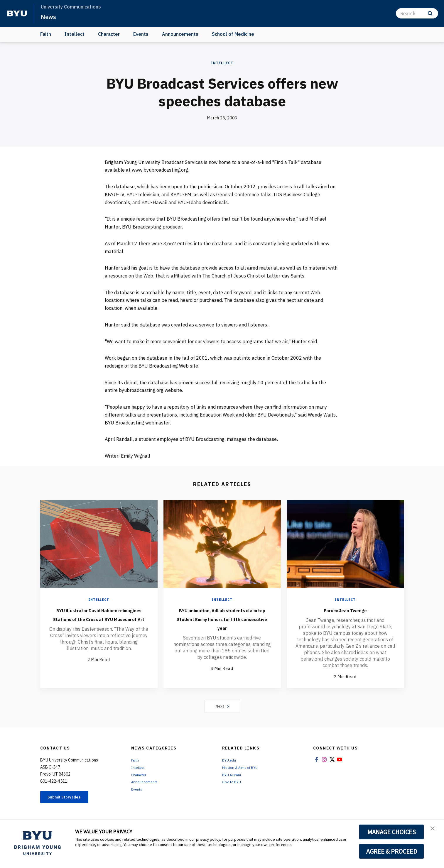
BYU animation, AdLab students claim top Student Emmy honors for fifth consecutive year (222, 623)
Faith (46, 34)
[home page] (17, 13)
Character (109, 34)
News (50, 16)
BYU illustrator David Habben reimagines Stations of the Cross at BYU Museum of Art (99, 618)
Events (141, 34)
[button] (434, 830)
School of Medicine (233, 34)
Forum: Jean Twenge (345, 610)
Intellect (75, 34)
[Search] (417, 13)
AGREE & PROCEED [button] (392, 851)
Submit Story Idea (71, 798)
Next (222, 707)
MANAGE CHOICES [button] (392, 832)
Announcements (180, 34)
